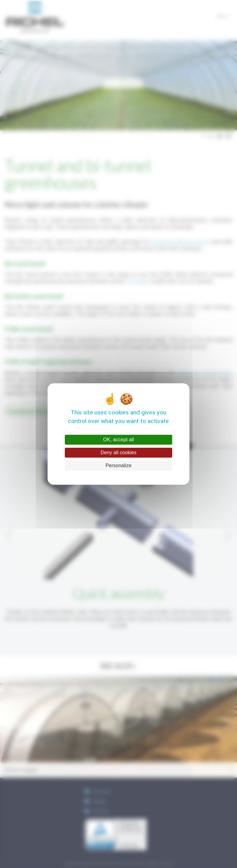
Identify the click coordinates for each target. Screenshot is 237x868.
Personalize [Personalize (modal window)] (118, 465)
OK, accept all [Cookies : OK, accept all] (118, 440)
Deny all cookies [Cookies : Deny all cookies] (119, 453)
